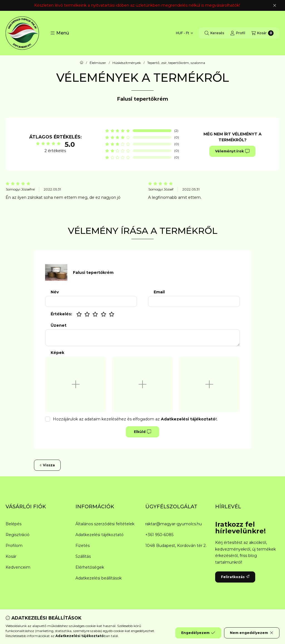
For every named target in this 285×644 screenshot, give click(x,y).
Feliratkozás (235, 577)
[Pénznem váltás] (184, 33)
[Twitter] (137, 621)
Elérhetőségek (90, 567)
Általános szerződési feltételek (105, 524)
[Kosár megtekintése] (262, 33)
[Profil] (238, 33)
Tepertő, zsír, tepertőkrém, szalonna (176, 63)
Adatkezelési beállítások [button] (99, 578)
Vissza (47, 465)
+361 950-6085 (159, 535)
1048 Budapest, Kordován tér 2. (176, 546)
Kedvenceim (18, 567)
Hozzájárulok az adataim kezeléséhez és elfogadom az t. (135, 419)
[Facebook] (115, 621)
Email (159, 292)
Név (55, 292)
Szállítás (83, 556)
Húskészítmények (127, 63)
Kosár (11, 556)
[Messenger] (126, 621)
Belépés (13, 524)
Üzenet (59, 325)
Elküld (142, 432)
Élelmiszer (98, 63)
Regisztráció (18, 535)
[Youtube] (148, 621)
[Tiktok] (170, 621)
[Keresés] (214, 33)
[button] (60, 33)
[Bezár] (275, 6)
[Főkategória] (82, 63)
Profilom (14, 546)
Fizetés (83, 546)
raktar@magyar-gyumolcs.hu (174, 524)
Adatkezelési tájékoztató (99, 535)
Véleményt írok (232, 151)
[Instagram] (159, 621)
